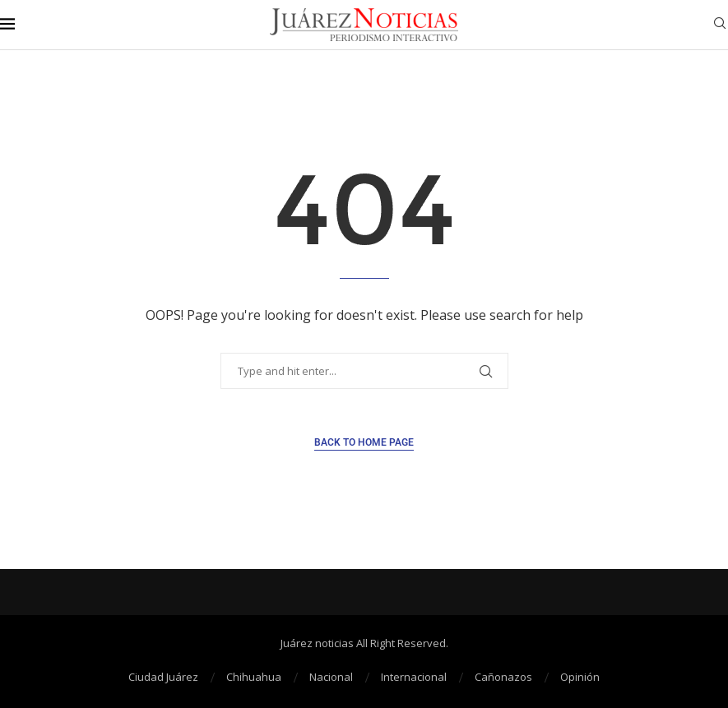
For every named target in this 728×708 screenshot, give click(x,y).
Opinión (580, 677)
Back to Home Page (364, 442)
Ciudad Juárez (163, 677)
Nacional (331, 677)
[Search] (720, 25)
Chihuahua (254, 677)
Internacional (414, 677)
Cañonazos (503, 677)
